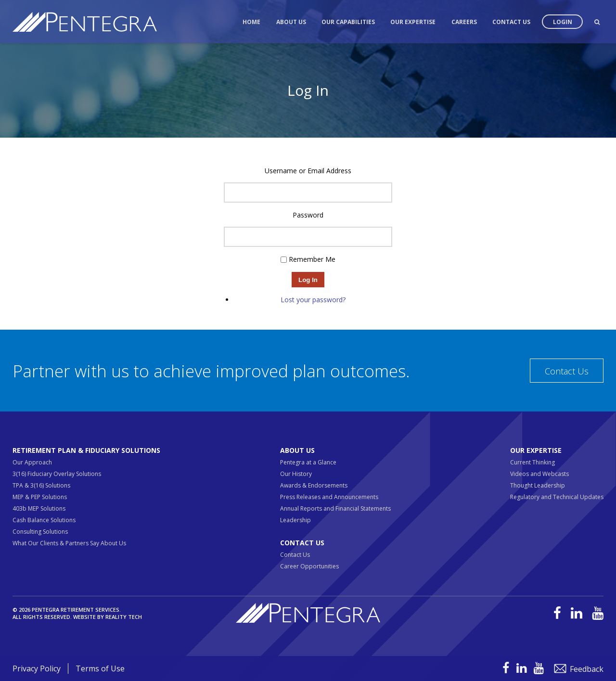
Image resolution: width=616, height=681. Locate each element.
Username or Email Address (308, 171)
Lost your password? (313, 300)
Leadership (295, 520)
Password (308, 215)
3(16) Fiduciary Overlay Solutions (57, 474)
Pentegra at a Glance (308, 462)
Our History (296, 474)
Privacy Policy (37, 668)
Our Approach (32, 462)
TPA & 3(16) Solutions (41, 485)
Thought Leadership (538, 485)
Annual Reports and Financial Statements (335, 508)
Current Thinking (533, 462)
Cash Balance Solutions (44, 520)
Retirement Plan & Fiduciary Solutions (86, 450)
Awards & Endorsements (314, 485)
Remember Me (312, 259)
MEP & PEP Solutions (40, 497)
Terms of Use (100, 668)
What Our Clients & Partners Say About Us (69, 543)
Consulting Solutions (40, 532)
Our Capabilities (348, 22)
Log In (308, 280)
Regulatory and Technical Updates (557, 497)
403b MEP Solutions (39, 508)
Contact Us (511, 22)
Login (563, 22)
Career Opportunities (309, 566)
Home (251, 22)
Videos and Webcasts (539, 474)
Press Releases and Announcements (329, 497)
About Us (291, 22)
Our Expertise (413, 22)
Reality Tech (124, 617)
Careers (464, 22)
